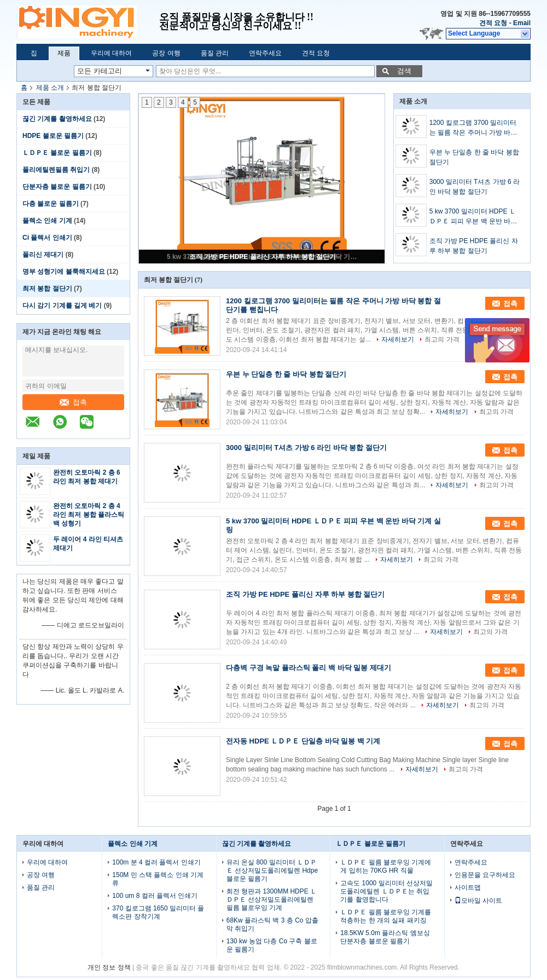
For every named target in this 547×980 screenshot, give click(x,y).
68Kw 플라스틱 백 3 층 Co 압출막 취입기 (272, 924)
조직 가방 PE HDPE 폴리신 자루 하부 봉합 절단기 (263, 257)
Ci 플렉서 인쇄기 (47, 238)
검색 (404, 71)
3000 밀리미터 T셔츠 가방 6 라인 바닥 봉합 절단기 (475, 187)
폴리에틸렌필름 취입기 (56, 170)
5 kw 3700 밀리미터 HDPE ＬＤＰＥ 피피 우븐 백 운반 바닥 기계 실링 (473, 217)
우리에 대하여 (111, 53)
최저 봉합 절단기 (47, 289)
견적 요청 (493, 23)
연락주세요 (265, 53)
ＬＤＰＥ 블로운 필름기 (57, 153)
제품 (64, 53)
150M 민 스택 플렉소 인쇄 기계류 (158, 879)
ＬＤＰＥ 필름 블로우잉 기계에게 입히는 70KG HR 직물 (386, 866)
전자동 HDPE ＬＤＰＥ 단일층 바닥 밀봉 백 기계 (303, 741)
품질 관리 (215, 53)
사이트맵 (468, 887)
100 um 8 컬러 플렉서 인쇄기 (155, 896)
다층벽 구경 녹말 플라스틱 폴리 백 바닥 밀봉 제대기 (309, 668)
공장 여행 (166, 53)
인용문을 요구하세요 (485, 875)
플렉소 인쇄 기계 (47, 221)
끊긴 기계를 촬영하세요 (57, 119)
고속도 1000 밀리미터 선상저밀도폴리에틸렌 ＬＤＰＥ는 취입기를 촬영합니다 (386, 891)
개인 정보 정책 (109, 967)
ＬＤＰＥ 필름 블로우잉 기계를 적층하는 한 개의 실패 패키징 (386, 916)
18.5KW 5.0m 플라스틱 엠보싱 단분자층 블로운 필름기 (385, 937)
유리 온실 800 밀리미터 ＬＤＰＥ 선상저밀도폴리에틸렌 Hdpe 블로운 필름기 (272, 871)
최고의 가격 (442, 339)
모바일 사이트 (478, 901)
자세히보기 (398, 339)
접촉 (73, 402)
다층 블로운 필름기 (51, 204)
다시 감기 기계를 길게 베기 (62, 305)
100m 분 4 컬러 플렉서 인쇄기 (156, 862)
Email (522, 23)
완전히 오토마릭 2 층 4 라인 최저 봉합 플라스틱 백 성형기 (89, 515)
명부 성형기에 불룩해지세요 (64, 272)
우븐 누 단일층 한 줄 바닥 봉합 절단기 (474, 157)
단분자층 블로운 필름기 (57, 187)
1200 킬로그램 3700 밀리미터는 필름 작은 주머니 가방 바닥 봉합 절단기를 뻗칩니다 (473, 128)
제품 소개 (50, 88)
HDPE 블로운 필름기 (53, 136)
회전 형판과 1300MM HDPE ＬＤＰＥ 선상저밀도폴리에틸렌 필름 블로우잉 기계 (272, 900)
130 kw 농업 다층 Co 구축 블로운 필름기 (272, 945)
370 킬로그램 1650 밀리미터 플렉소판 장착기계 (158, 912)
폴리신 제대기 (43, 255)
